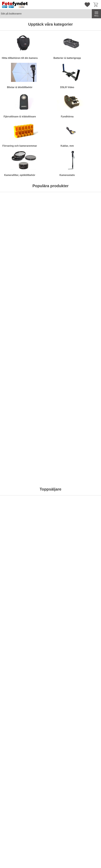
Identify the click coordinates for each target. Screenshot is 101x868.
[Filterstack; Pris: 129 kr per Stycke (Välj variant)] (12, 529)
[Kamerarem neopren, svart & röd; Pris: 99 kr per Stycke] (12, 458)
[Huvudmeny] (96, 14)
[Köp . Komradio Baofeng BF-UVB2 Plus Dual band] (63, 260)
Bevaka (89, 261)
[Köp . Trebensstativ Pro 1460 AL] (12, 654)
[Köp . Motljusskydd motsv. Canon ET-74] (89, 351)
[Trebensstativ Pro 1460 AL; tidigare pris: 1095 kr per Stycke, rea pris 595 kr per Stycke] (12, 620)
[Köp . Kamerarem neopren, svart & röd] (12, 493)
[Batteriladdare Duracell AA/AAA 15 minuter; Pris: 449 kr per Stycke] (38, 529)
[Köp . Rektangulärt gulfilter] (12, 351)
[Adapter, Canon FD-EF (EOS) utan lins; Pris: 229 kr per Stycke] (38, 317)
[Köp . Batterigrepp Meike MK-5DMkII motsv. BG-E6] (89, 654)
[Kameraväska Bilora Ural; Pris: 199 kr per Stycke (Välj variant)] (38, 226)
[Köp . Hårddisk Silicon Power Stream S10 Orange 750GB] (12, 260)
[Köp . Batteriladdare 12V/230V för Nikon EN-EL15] (63, 351)
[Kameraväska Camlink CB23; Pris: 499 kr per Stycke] (89, 226)
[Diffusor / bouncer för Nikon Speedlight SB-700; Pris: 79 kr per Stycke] (89, 388)
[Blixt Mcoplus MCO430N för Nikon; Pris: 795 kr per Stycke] (63, 529)
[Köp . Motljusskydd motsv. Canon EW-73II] (38, 422)
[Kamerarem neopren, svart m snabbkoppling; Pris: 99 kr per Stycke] (38, 458)
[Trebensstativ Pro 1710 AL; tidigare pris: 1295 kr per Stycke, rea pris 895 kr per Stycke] (38, 620)
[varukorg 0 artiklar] (96, 5)
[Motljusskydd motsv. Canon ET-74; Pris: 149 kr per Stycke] (89, 317)
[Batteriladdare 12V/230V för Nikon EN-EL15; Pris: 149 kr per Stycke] (63, 317)
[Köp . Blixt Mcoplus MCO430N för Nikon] (63, 564)
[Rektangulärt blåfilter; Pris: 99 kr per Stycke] (12, 388)
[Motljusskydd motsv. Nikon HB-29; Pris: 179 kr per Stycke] (63, 388)
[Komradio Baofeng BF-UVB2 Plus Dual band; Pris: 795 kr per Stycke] (63, 226)
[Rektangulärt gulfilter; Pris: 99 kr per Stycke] (12, 317)
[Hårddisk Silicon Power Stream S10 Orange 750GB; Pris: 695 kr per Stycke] (12, 226)
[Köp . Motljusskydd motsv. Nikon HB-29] (63, 422)
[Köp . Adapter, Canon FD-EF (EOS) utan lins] (38, 351)
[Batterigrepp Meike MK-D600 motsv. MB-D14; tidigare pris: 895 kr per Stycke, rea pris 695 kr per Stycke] (63, 620)
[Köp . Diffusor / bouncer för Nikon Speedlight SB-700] (89, 422)
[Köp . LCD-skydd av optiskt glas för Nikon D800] (63, 493)
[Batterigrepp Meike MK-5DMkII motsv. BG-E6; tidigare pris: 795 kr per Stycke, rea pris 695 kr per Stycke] (89, 620)
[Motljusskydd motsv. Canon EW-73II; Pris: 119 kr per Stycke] (38, 388)
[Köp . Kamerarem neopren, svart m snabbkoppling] (38, 493)
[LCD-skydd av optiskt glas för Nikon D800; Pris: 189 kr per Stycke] (63, 458)
